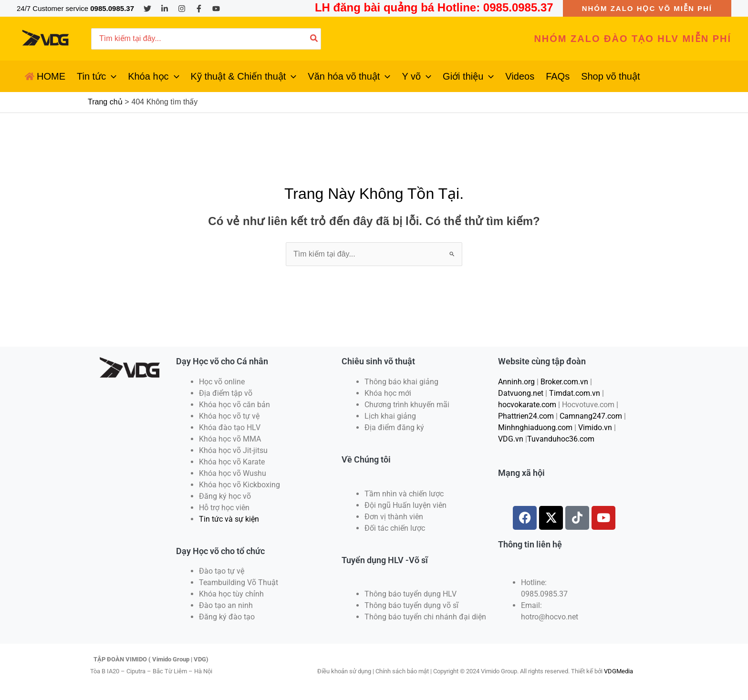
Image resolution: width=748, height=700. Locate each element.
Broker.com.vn (564, 382)
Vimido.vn (595, 427)
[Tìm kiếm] (314, 39)
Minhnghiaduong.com (535, 427)
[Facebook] (199, 9)
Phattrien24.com (526, 416)
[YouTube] (216, 9)
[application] (111, 76)
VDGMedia (618, 671)
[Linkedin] (165, 9)
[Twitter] (147, 9)
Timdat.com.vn (575, 393)
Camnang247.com (591, 416)
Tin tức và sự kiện (229, 519)
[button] (647, 8)
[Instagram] (182, 9)
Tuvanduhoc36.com (561, 439)
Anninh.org (516, 382)
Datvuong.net (521, 393)
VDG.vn (511, 439)
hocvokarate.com (527, 405)
